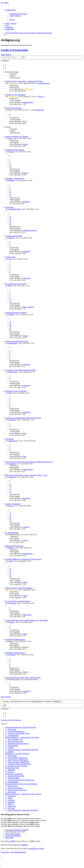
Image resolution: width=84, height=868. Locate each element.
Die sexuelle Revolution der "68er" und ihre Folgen (23, 678)
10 (10, 165)
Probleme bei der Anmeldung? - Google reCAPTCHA (24, 81)
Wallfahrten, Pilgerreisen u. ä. (15, 653)
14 (10, 492)
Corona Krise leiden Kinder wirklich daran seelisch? (23, 418)
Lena (10, 259)
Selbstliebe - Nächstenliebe (15, 179)
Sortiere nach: (33, 701)
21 (10, 515)
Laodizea (26, 691)
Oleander (26, 278)
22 (10, 517)
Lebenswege (9, 207)
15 (10, 571)
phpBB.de (25, 845)
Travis (25, 336)
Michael (11, 548)
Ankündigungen (44, 83)
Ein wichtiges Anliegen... (14, 108)
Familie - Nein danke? (13, 504)
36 (10, 322)
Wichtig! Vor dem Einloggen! (15, 95)
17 (10, 575)
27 (10, 225)
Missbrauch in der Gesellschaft (16, 391)
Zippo (10, 138)
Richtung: (54, 701)
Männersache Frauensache (14, 546)
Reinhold (26, 412)
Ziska (25, 596)
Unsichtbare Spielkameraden (15, 639)
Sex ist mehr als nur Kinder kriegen (17, 601)
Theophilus (12, 420)
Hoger (25, 173)
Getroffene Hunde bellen (14, 236)
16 (10, 573)
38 (10, 326)
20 (10, 514)
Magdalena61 (28, 102)
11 (10, 167)
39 (10, 328)
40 (10, 330)
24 (10, 219)
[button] (5, 68)
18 (10, 577)
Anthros (26, 527)
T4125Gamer (13, 83)
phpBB (12, 841)
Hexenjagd (12, 603)
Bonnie (12, 622)
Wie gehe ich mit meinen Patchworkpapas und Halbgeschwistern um (29, 462)
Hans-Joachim (28, 307)
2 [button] (6, 66)
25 (10, 221)
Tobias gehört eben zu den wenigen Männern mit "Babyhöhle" (27, 620)
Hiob (10, 393)
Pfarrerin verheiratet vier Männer (17, 136)
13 (10, 491)
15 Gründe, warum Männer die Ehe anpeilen (21, 370)
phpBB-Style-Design (37, 849)
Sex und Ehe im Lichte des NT (16, 284)
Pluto (10, 110)
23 (10, 217)
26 (10, 223)
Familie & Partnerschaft (14, 50)
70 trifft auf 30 (10, 257)
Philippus (11, 314)
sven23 (11, 506)
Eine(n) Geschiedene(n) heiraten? (17, 341)
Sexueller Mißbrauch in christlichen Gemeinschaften (23, 559)
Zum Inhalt (5, 3)
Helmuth (11, 152)
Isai (24, 433)
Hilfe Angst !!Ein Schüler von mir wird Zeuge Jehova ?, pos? (26, 475)
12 (10, 196)
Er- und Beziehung (12, 533)
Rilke (10, 286)
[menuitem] (18, 14)
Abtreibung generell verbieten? (16, 313)
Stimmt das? (9, 439)
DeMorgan (12, 655)
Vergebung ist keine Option (15, 150)
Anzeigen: (12, 701)
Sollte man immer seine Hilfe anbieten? (19, 588)
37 (10, 324)
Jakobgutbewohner (15, 209)
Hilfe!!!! (41, 97)
